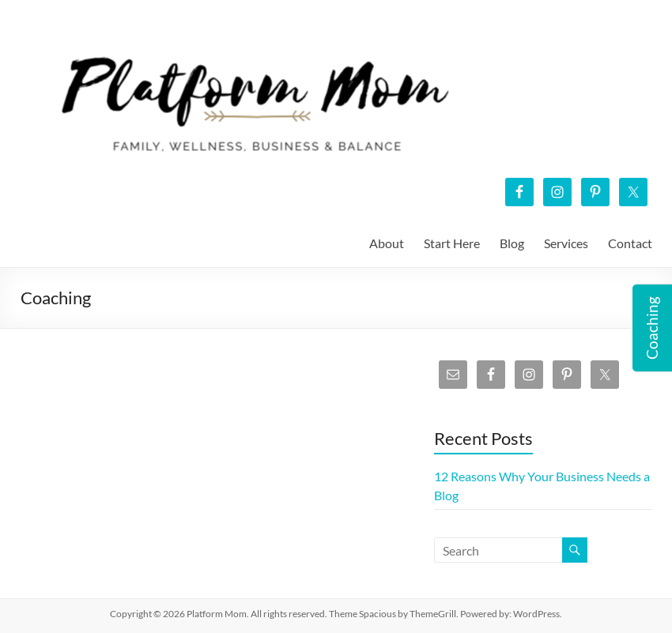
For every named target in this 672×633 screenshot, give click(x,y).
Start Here (452, 243)
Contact (630, 243)
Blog (512, 243)
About (387, 243)
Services (566, 243)
